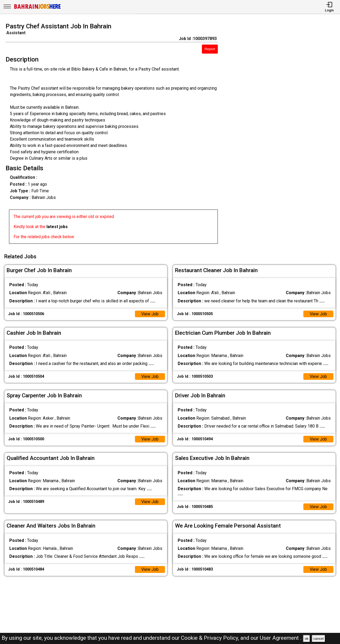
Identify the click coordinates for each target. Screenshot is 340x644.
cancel (319, 639)
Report (210, 49)
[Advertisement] (283, 135)
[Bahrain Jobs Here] (37, 8)
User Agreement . (281, 638)
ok (307, 639)
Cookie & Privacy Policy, (211, 638)
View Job (150, 313)
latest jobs (57, 227)
